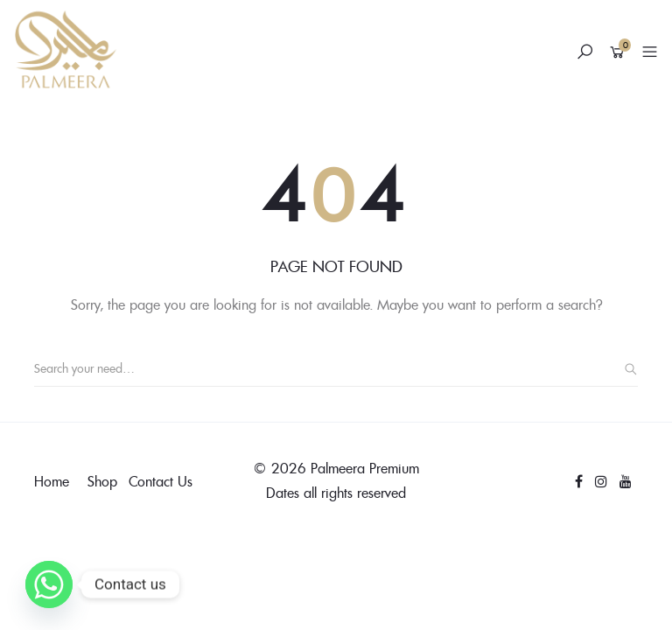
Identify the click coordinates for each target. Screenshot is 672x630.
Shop (102, 481)
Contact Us (161, 481)
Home (52, 481)
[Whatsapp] (49, 584)
